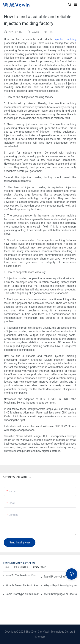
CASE (7, 567)
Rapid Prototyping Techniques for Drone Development (61, 577)
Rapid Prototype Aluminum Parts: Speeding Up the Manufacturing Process (22, 594)
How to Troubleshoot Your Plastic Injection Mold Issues (21, 575)
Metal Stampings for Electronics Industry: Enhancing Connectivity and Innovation (61, 594)
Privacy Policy (39, 567)
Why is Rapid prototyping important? (61, 585)
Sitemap (40, 637)
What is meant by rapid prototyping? (22, 585)
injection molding (65, 39)
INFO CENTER (21, 567)
